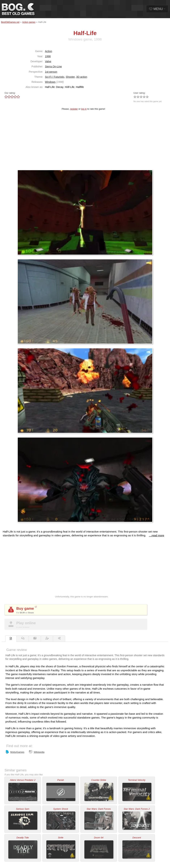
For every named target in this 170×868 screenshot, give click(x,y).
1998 (48, 56)
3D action (82, 77)
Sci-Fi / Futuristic (55, 77)
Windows (50, 82)
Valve (48, 61)
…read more (156, 535)
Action (49, 51)
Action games (29, 22)
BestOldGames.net (10, 22)
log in (84, 109)
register (74, 109)
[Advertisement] (85, 142)
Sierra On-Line (53, 66)
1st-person (51, 72)
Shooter (70, 77)
